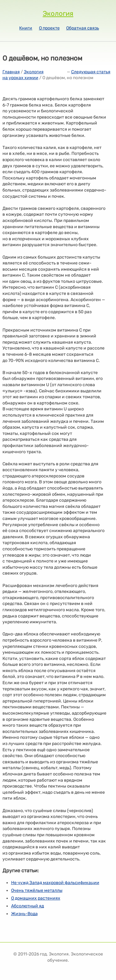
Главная (11, 72)
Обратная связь (83, 28)
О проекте (49, 28)
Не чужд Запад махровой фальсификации (55, 883)
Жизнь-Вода (24, 914)
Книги (26, 28)
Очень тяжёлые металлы (37, 890)
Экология (58, 14)
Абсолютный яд (28, 906)
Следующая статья (91, 72)
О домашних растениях (36, 898)
